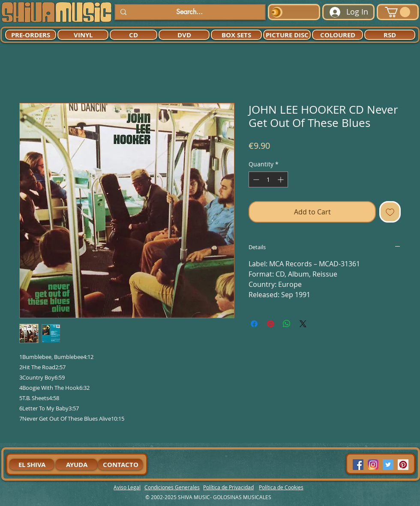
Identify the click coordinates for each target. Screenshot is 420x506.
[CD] (133, 35)
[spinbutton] (268, 179)
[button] (397, 12)
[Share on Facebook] (254, 324)
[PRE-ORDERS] (31, 35)
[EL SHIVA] (32, 464)
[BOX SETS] (236, 35)
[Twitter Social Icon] (388, 465)
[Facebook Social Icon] (358, 465)
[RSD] (390, 35)
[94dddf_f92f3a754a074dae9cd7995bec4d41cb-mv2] (373, 465)
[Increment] (281, 179)
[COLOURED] (337, 35)
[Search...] (189, 12)
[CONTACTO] (120, 464)
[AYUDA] (76, 464)
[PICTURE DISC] (287, 35)
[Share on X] (303, 324)
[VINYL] (83, 35)
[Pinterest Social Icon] (403, 465)
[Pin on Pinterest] (270, 324)
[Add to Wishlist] (390, 212)
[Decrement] (255, 179)
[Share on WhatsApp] (287, 324)
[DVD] (184, 35)
